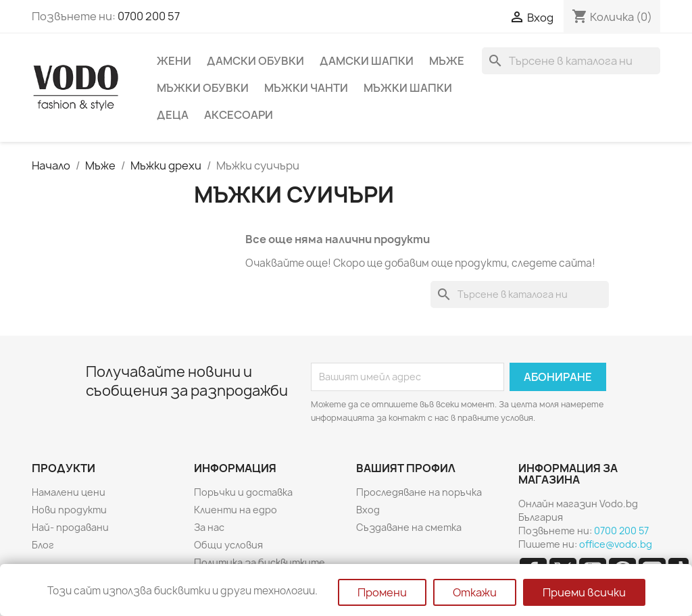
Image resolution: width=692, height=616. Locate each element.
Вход (368, 510)
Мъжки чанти (306, 88)
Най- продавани (70, 527)
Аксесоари (239, 115)
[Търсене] (571, 61)
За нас (209, 527)
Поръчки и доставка (243, 492)
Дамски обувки (255, 61)
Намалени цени (69, 492)
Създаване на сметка (409, 527)
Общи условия (228, 545)
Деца (173, 115)
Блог (43, 545)
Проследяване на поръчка (419, 492)
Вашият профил (406, 468)
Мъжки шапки (408, 88)
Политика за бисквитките (259, 562)
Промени (382, 592)
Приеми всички (584, 592)
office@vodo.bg (616, 544)
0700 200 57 (149, 16)
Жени (174, 61)
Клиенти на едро (236, 510)
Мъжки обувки (203, 88)
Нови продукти (69, 510)
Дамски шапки (367, 61)
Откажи (475, 592)
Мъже (447, 61)
